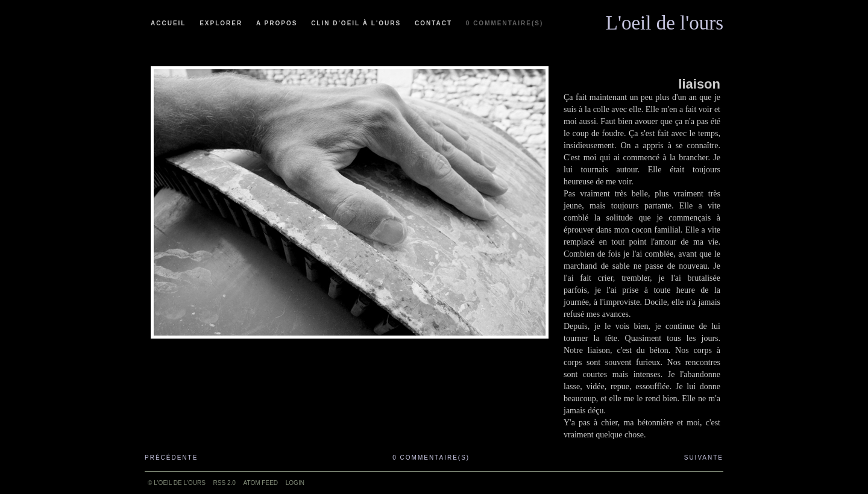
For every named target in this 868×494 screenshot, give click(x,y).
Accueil (168, 23)
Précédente (171, 458)
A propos (277, 23)
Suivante (704, 458)
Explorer (221, 23)
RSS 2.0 (225, 483)
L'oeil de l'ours (665, 20)
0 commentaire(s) (505, 23)
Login (295, 483)
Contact (433, 23)
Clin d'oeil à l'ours (356, 23)
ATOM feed (261, 483)
